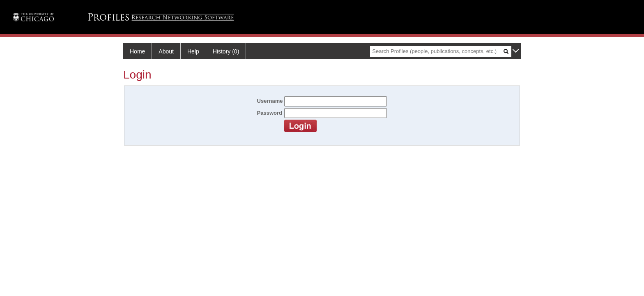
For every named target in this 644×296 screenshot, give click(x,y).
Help (193, 51)
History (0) (226, 51)
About (166, 51)
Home (137, 51)
